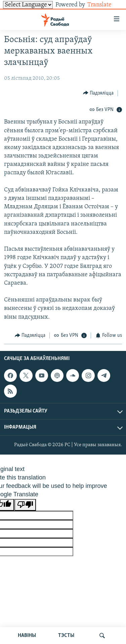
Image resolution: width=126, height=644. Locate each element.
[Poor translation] (25, 505)
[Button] (98, 93)
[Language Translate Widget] (28, 5)
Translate (105, 5)
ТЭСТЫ (66, 636)
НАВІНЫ (27, 636)
